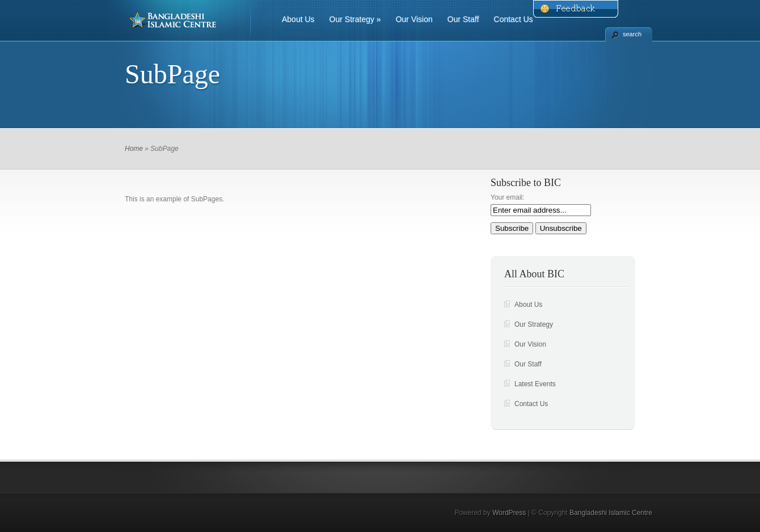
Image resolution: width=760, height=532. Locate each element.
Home (134, 149)
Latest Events (535, 384)
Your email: (508, 197)
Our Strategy (355, 19)
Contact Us (514, 19)
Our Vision (414, 19)
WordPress (509, 513)
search (632, 34)
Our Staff (463, 19)
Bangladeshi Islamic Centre (611, 513)
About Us (298, 19)
